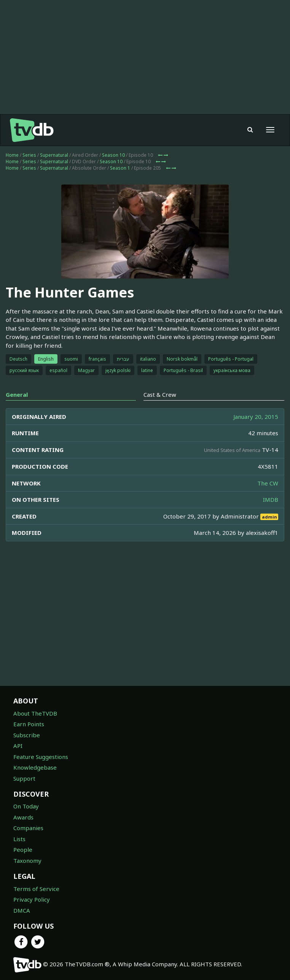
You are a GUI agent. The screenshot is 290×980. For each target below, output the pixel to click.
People (23, 850)
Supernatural (54, 155)
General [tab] (17, 395)
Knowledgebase (35, 767)
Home (12, 155)
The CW (268, 483)
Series (29, 155)
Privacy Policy (32, 899)
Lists (19, 839)
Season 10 (113, 155)
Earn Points (29, 724)
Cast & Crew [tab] (160, 395)
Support (24, 778)
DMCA (22, 910)
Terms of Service (36, 889)
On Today (26, 806)
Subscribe (27, 735)
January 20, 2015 (256, 417)
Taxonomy (27, 861)
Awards (23, 817)
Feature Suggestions (41, 757)
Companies (28, 828)
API (18, 746)
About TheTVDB (35, 713)
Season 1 (120, 168)
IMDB (271, 500)
